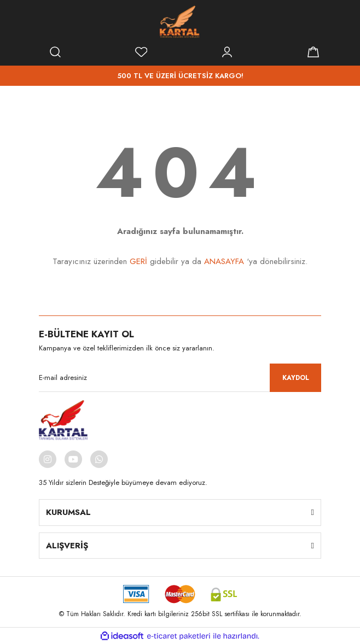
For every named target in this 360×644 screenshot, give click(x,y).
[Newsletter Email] (180, 378)
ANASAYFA (224, 261)
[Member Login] (227, 52)
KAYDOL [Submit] (296, 378)
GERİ (138, 261)
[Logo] (180, 22)
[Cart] (313, 52)
